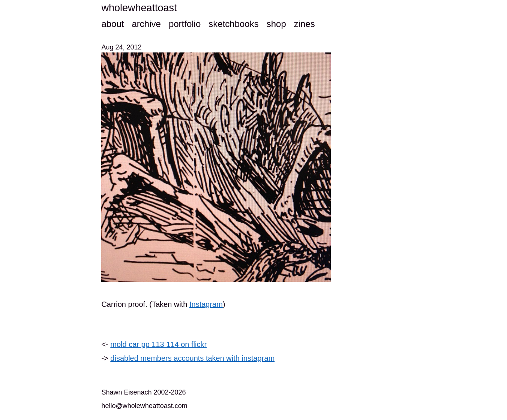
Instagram (206, 304)
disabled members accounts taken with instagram (192, 358)
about (112, 24)
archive (146, 24)
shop (276, 24)
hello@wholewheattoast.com (144, 406)
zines (304, 24)
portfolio (185, 24)
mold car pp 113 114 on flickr (158, 344)
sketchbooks (233, 24)
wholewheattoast (139, 8)
